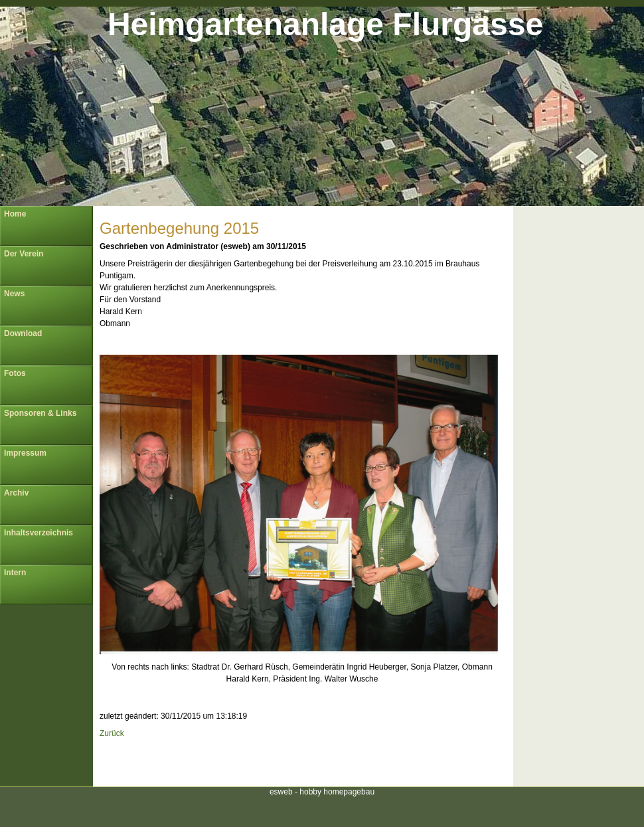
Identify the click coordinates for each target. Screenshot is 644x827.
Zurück (112, 733)
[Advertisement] (302, 760)
